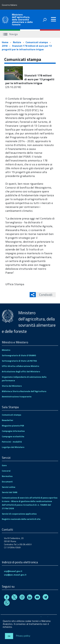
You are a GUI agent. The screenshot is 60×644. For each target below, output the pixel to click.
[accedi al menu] (53, 19)
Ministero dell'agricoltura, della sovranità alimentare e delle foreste (22, 19)
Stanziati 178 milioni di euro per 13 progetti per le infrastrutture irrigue (27, 48)
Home (5, 42)
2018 (5, 46)
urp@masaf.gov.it (13, 571)
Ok (9, 636)
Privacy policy (23, 636)
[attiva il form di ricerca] (45, 20)
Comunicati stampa (37, 42)
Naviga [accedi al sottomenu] (10, 34)
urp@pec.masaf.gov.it (15, 575)
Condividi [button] (44, 295)
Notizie (17, 42)
